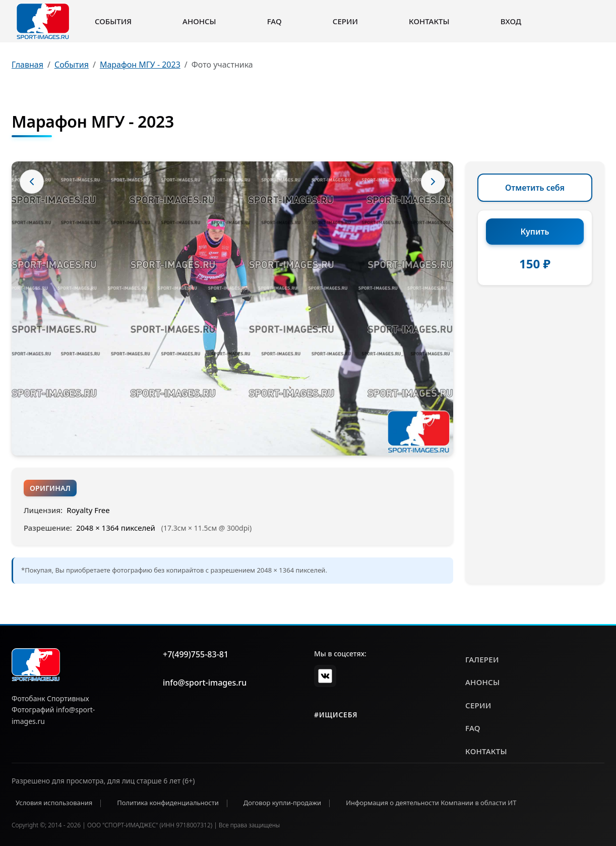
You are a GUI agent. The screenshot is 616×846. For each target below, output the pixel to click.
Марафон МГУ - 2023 (140, 65)
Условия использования (54, 803)
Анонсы (199, 21)
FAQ (274, 21)
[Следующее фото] (433, 182)
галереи (482, 659)
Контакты (429, 21)
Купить (535, 232)
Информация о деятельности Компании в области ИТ (431, 803)
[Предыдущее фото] (32, 182)
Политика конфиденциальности (168, 803)
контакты (486, 751)
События (113, 21)
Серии (345, 21)
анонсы (482, 682)
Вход (511, 21)
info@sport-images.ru (205, 683)
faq (473, 728)
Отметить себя (535, 188)
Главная (27, 65)
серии (478, 705)
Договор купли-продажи (282, 803)
